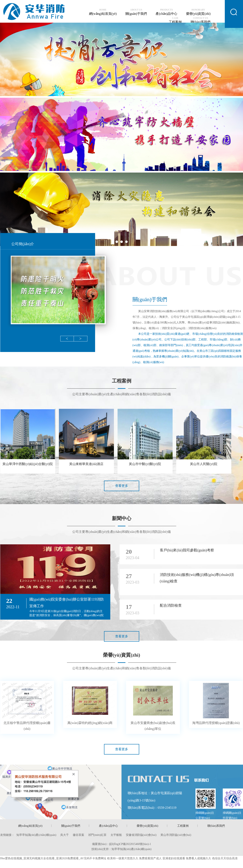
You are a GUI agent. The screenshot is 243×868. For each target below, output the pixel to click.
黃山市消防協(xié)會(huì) (176, 835)
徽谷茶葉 (79, 835)
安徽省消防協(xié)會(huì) (141, 835)
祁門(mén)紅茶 (97, 835)
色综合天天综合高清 (225, 858)
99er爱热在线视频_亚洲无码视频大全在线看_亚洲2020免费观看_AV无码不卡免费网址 (53, 858)
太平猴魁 (116, 835)
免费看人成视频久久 (198, 858)
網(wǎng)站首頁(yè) (103, 12)
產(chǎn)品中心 (166, 12)
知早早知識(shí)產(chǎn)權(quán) (36, 835)
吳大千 (65, 835)
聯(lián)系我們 (201, 20)
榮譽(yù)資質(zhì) (198, 12)
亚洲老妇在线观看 (174, 858)
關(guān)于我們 (136, 12)
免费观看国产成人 (150, 858)
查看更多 (122, 486)
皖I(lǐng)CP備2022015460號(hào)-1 (130, 844)
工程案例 (175, 20)
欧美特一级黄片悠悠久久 (123, 858)
